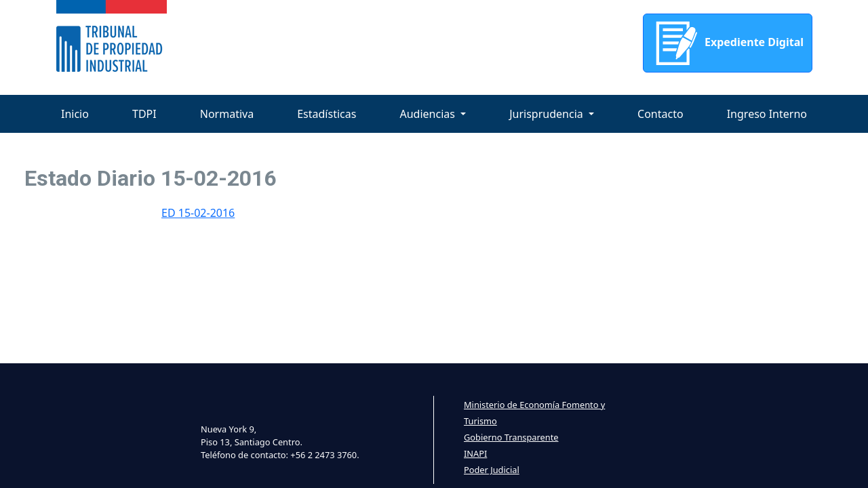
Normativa (227, 114)
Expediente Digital (728, 43)
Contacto (660, 114)
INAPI (475, 453)
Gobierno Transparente (511, 437)
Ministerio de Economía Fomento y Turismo (534, 413)
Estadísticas (327, 114)
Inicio (75, 114)
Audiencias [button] (429, 114)
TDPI (144, 114)
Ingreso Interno (767, 114)
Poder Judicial (492, 470)
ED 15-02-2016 (198, 213)
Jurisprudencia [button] (548, 114)
